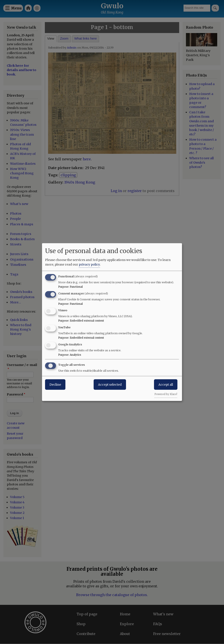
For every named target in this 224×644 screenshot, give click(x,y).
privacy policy (89, 264)
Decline (55, 384)
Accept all (166, 384)
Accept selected (110, 384)
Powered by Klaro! (166, 394)
